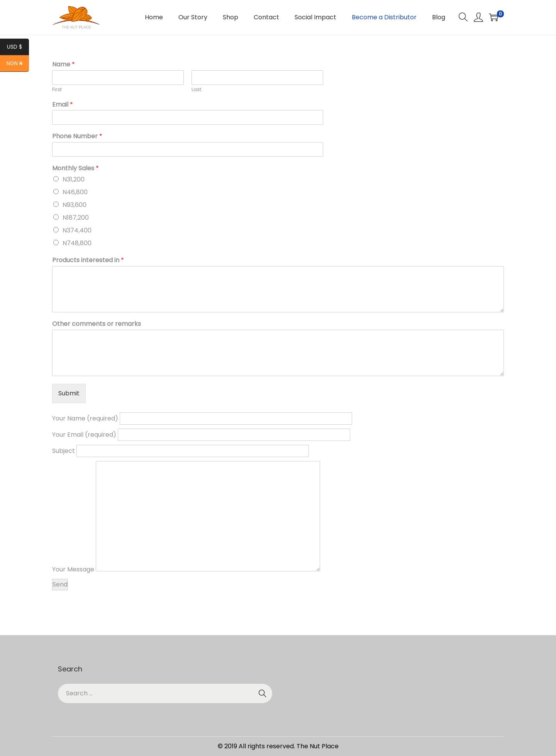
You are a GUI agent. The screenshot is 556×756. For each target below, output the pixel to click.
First (57, 90)
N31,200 (74, 179)
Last (196, 90)
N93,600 (75, 205)
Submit (69, 393)
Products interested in (88, 260)
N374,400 (77, 230)
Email (63, 105)
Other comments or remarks (97, 324)
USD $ (18, 47)
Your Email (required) (201, 435)
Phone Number (77, 136)
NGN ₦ (18, 64)
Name (64, 65)
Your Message (186, 569)
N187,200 (76, 218)
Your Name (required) (202, 418)
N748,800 (77, 243)
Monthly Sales (75, 169)
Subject (181, 451)
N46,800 (75, 192)
